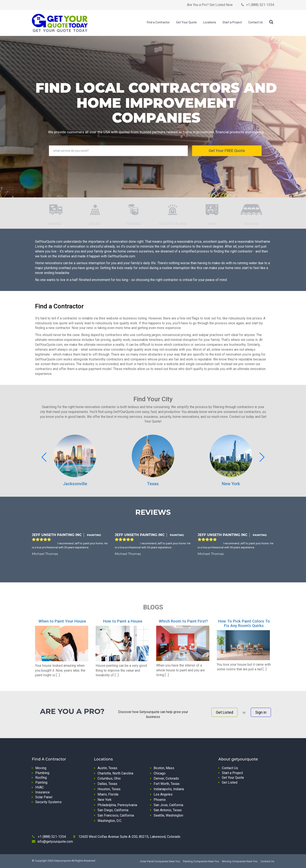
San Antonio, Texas (168, 810)
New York (231, 484)
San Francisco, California (116, 815)
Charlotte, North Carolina (115, 773)
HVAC (40, 787)
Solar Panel (44, 797)
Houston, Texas (109, 789)
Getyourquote (62, 861)
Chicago (160, 773)
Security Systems (48, 802)
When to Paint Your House (62, 621)
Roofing (41, 778)
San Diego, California (113, 810)
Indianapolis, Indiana (169, 789)
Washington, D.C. (110, 821)
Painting (41, 782)
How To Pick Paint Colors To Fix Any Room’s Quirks (244, 623)
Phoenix (160, 800)
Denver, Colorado (166, 778)
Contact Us (256, 22)
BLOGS (153, 607)
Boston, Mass (164, 768)
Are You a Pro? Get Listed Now (210, 5)
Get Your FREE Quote (227, 151)
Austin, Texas (107, 768)
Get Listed (225, 712)
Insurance (42, 792)
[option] (55, 216)
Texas (153, 484)
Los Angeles (163, 794)
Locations (210, 22)
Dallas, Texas (107, 784)
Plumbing (42, 773)
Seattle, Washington (168, 815)
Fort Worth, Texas (167, 784)
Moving (41, 768)
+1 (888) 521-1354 (260, 5)
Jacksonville (75, 484)
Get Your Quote (186, 22)
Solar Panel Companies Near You (160, 861)
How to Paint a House (123, 621)
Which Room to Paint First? (183, 621)
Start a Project (232, 22)
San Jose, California (168, 805)
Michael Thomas (45, 554)
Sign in (261, 712)
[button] (262, 457)
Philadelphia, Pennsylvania (117, 805)
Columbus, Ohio (109, 778)
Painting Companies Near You (201, 861)
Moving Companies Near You (240, 861)
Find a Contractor (158, 22)
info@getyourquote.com (55, 842)
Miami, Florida (108, 794)
